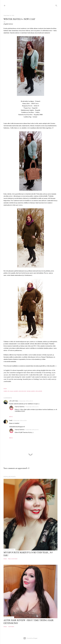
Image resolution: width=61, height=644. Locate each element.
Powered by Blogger (30, 638)
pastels (33, 391)
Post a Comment (13, 559)
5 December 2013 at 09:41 (26, 401)
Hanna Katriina (20, 407)
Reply (11, 417)
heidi (11, 420)
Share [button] (5, 389)
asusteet (16, 391)
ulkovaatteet (39, 391)
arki (9, 391)
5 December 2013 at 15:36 (20, 421)
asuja (12, 391)
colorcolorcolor (22, 391)
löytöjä (29, 391)
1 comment (11, 627)
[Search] (56, 5)
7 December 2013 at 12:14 (32, 407)
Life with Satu (14, 401)
